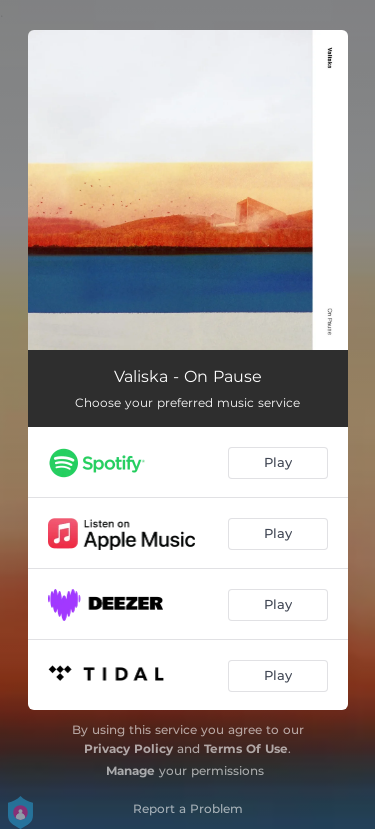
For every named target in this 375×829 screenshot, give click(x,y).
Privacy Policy (128, 748)
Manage (130, 770)
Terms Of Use (246, 748)
